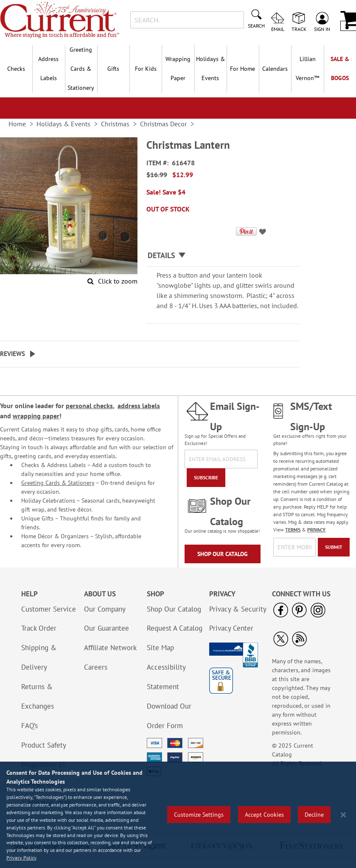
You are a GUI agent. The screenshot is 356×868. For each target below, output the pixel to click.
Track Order (39, 628)
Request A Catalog (175, 628)
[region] (178, 815)
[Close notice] (343, 815)
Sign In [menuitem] (322, 29)
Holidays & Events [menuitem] (210, 68)
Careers (96, 667)
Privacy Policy (21, 858)
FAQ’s (29, 726)
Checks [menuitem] (16, 69)
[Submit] (334, 547)
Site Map (160, 648)
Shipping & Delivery (39, 657)
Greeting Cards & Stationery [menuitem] (81, 69)
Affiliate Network (110, 648)
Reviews (13, 354)
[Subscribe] (206, 478)
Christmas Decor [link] (163, 124)
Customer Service (49, 609)
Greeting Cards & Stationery (58, 483)
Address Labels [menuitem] (48, 68)
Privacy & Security (238, 609)
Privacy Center (231, 628)
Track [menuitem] (299, 29)
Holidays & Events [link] (63, 124)
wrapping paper (36, 416)
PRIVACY (316, 530)
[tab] (223, 256)
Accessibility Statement (166, 677)
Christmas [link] (115, 124)
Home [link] (17, 124)
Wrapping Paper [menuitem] (178, 68)
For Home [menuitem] (242, 69)
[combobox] (187, 20)
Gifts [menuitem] (113, 69)
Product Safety (44, 745)
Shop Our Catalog (223, 554)
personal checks (89, 406)
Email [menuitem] (278, 29)
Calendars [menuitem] (275, 69)
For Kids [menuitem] (146, 69)
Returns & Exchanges (38, 696)
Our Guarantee (107, 628)
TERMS (293, 530)
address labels (139, 406)
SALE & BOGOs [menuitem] (340, 68)
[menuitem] (307, 69)
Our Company (105, 609)
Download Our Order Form (169, 716)
